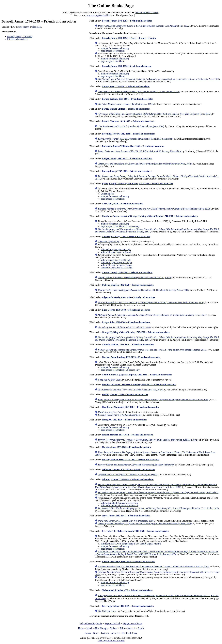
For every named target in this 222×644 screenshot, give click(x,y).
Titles (122, 628)
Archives (115, 633)
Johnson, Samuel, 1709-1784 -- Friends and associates (128, 479)
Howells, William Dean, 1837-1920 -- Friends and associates (131, 460)
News (96, 633)
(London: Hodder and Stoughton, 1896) (131, 126)
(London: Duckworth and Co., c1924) (135, 278)
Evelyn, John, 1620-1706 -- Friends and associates (126, 322)
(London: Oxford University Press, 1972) (145, 164)
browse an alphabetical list (98, 15)
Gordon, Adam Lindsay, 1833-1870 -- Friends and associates (131, 357)
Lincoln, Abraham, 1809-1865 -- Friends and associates (128, 562)
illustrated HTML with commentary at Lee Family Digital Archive (131, 544)
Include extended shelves (147, 13)
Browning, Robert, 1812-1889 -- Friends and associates (128, 134)
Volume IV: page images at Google (117, 268)
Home (81, 628)
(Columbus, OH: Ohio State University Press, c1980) (143, 290)
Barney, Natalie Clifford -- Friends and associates (126, 109)
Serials (141, 628)
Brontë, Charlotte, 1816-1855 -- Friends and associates (128, 121)
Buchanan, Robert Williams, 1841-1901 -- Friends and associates (133, 146)
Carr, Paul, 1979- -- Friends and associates (122, 204)
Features (105, 633)
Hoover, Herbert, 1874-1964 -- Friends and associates (127, 435)
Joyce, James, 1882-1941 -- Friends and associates (126, 516)
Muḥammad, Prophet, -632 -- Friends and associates (127, 590)
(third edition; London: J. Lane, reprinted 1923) (139, 92)
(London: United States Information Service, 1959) (153, 567)
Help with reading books (91, 623)
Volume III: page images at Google (117, 265)
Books (88, 633)
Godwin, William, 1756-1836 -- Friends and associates (128, 345)
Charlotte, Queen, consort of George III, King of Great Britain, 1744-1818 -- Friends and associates (150, 216)
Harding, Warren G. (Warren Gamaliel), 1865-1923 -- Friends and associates (139, 385)
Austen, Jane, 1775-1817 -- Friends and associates (126, 86)
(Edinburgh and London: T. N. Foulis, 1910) (158, 508)
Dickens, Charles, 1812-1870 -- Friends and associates (128, 285)
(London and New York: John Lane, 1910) (151, 302)
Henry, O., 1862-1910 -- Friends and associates (124, 420)
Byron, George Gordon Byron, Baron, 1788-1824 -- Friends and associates (138, 184)
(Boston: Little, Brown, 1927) (157, 553)
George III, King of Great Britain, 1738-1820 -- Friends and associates (136, 332)
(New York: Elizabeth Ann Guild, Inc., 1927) (130, 390)
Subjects (131, 628)
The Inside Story (130, 633)
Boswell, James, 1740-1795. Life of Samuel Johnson (127, 66)
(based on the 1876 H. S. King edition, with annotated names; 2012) (152, 350)
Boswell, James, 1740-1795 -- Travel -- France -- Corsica (129, 38)
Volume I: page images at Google (116, 250)
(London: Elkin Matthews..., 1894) (126, 104)
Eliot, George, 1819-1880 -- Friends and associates (126, 310)
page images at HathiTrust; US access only (120, 226)
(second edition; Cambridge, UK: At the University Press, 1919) (159, 79)
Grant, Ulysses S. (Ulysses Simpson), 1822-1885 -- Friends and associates (137, 375)
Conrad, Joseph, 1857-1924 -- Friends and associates (127, 272)
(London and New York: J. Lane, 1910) (156, 486)
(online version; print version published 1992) (148, 440)
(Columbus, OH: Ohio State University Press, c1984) (152, 315)
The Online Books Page (111, 6)
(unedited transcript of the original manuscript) (135, 139)
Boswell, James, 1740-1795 (20, 36)
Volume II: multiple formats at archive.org (120, 505)
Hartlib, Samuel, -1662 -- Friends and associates (125, 394)
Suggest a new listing (133, 623)
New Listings (101, 628)
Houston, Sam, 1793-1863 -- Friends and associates (126, 447)
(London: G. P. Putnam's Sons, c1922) (144, 26)
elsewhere (37, 27)
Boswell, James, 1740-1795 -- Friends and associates (127, 21)
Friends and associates (17, 39)
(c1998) (154, 400)
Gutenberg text (107, 194)
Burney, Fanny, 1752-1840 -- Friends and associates (127, 171)
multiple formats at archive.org (115, 48)
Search (89, 628)
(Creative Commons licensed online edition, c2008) (154, 209)
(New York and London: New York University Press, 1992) (154, 114)
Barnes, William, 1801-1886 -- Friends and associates (127, 99)
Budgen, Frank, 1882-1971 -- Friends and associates (127, 159)
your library (23, 27)
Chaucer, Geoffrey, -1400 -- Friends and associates (126, 236)
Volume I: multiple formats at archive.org (119, 503)
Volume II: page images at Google (116, 252)
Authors (113, 628)
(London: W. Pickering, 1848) (124, 327)
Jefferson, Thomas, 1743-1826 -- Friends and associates (128, 470)
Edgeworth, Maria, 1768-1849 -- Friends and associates (128, 297)
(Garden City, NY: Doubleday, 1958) (126, 521)
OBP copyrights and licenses (111, 640)
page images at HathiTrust (113, 51)
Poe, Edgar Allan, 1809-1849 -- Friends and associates (128, 606)
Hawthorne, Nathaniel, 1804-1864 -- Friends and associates (130, 407)
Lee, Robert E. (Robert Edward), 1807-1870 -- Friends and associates (135, 531)
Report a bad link (112, 623)
